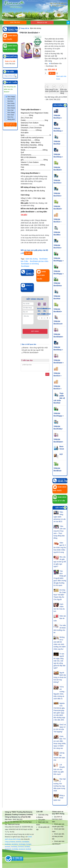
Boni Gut (10, 117)
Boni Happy (11, 97)
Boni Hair (11, 110)
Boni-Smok (11, 99)
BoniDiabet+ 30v (52, 66)
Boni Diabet (11, 108)
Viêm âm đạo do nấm (60, 618)
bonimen (19, 842)
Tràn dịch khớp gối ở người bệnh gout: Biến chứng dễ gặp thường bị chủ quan (60, 578)
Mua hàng (52, 74)
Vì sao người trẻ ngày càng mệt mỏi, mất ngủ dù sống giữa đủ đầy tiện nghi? (60, 661)
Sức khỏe (60, 508)
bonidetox (15, 844)
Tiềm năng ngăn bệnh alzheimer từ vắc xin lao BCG (60, 517)
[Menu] (68, 23)
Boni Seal (11, 115)
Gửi (47, 374)
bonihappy (22, 844)
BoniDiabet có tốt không (30, 264)
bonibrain (8, 844)
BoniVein (10, 101)
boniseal (21, 847)
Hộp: (46, 64)
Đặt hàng (35, 331)
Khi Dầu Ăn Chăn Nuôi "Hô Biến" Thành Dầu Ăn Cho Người (60, 595)
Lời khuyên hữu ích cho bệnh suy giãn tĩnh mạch (59, 769)
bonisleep (14, 847)
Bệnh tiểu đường (36, 28)
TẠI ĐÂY (28, 253)
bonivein (8, 847)
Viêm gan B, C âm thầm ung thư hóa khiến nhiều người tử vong (60, 548)
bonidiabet (26, 842)
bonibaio (27, 847)
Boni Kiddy (11, 103)
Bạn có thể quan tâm (29, 344)
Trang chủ (25, 28)
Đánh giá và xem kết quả (10, 125)
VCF (61, 454)
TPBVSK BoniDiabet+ (30, 353)
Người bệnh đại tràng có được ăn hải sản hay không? (60, 677)
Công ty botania (10, 842)
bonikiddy (15, 849)
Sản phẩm (42, 820)
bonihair (28, 849)
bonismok (8, 849)
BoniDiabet (25, 266)
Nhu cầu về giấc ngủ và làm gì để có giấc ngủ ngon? (60, 562)
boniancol (22, 849)
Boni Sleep (11, 112)
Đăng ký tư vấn (42, 22)
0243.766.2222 (15, 22)
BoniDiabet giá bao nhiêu (39, 261)
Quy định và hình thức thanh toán (57, 819)
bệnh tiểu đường (32, 259)
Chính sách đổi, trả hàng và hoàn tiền (58, 836)
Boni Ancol (11, 106)
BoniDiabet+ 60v (56, 64)
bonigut (29, 844)
